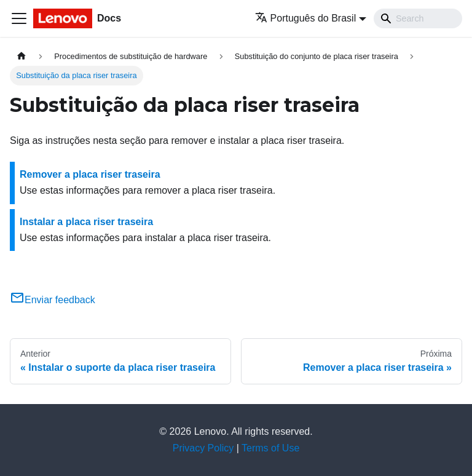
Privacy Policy (203, 448)
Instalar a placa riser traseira (86, 222)
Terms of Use (270, 448)
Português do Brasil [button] (306, 18)
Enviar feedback (53, 300)
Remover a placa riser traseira (90, 174)
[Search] (418, 18)
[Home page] (22, 56)
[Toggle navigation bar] (19, 18)
